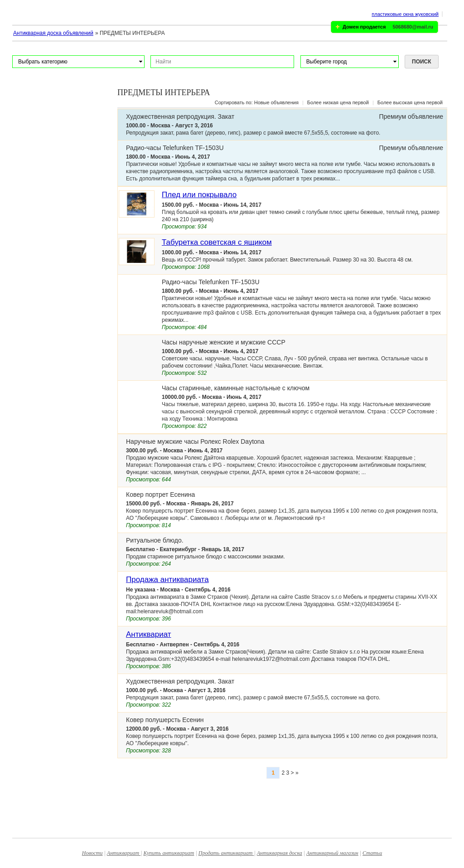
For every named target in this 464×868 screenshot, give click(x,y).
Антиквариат (149, 634)
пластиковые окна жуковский (405, 14)
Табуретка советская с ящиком (217, 242)
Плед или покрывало (199, 195)
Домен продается (364, 27)
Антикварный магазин (332, 853)
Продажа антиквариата (167, 579)
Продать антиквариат (226, 853)
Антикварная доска (280, 853)
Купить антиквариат (169, 853)
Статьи (372, 853)
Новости (92, 853)
